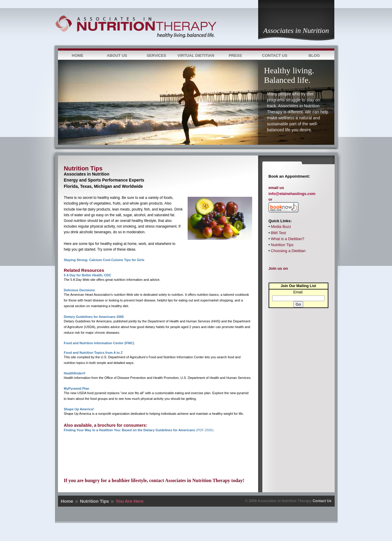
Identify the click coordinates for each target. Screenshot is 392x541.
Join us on (278, 268)
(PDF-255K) (139, 430)
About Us (117, 55)
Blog (314, 55)
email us (276, 188)
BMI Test (278, 233)
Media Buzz (281, 227)
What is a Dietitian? (287, 239)
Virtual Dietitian (196, 55)
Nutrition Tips (282, 245)
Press (235, 55)
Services (157, 55)
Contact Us (275, 55)
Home (78, 55)
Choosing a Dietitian (288, 251)
